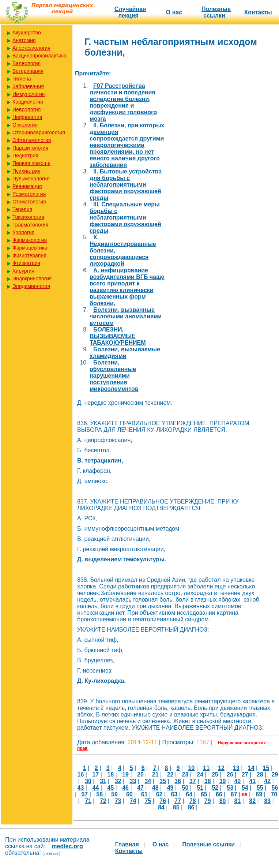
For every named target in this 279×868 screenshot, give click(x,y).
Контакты (258, 12)
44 (95, 788)
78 (193, 801)
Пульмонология (31, 179)
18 (110, 775)
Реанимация (27, 186)
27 (245, 775)
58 (99, 794)
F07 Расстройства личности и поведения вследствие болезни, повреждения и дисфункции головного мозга (123, 102)
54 (245, 788)
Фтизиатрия (26, 263)
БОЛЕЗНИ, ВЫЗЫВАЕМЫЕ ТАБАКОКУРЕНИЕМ (118, 336)
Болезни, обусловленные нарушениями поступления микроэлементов (114, 376)
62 (159, 794)
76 (163, 801)
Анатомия (24, 40)
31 (103, 781)
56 (275, 788)
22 (170, 775)
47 (140, 788)
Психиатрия (27, 171)
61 (144, 794)
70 (274, 794)
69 (259, 794)
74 (133, 801)
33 (133, 781)
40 (237, 781)
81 (237, 801)
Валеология (27, 63)
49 (170, 788)
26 (230, 775)
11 (206, 768)
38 (208, 781)
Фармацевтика (30, 248)
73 (118, 801)
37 (193, 781)
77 (178, 801)
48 (155, 788)
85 (176, 807)
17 (95, 775)
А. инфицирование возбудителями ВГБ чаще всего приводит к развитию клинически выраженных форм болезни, (127, 287)
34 (148, 781)
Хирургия (23, 271)
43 (81, 788)
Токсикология (28, 217)
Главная (127, 844)
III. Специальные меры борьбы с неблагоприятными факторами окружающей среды (125, 218)
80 (223, 801)
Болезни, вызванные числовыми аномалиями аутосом (126, 316)
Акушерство (27, 33)
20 (140, 775)
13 (236, 768)
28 (260, 775)
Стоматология (29, 202)
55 (260, 788)
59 (114, 794)
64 (189, 794)
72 (103, 801)
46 (125, 788)
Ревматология (29, 194)
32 (118, 781)
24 (200, 775)
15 (266, 768)
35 (163, 781)
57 (84, 794)
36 (178, 781)
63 (174, 794)
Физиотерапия (29, 255)
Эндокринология (32, 278)
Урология (23, 232)
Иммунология (29, 94)
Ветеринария (28, 71)
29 (275, 775)
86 (191, 807)
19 (125, 775)
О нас (174, 12)
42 (267, 781)
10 (191, 768)
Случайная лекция (130, 12)
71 (88, 801)
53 (230, 788)
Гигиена (22, 79)
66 (219, 794)
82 (252, 801)
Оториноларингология (39, 132)
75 (148, 801)
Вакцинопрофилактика (39, 56)
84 (161, 807)
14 (251, 768)
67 (234, 794)
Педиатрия (25, 156)
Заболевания (28, 86)
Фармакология (30, 240)
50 (185, 788)
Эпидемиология (31, 286)
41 (252, 781)
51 (200, 788)
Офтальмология (32, 140)
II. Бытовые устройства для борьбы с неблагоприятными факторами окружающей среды (126, 185)
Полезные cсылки (216, 12)
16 (81, 775)
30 (88, 781)
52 (215, 788)
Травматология (30, 225)
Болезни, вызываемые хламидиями (125, 353)
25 (215, 775)
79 (208, 801)
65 (204, 794)
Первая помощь (31, 163)
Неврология (27, 109)
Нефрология (27, 117)
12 (221, 768)
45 (110, 788)
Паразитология (30, 148)
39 (223, 781)
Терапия (22, 209)
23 (185, 775)
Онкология (25, 125)
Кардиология (28, 102)
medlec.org (67, 846)
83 (267, 801)
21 (155, 775)
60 (129, 794)
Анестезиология (31, 48)
